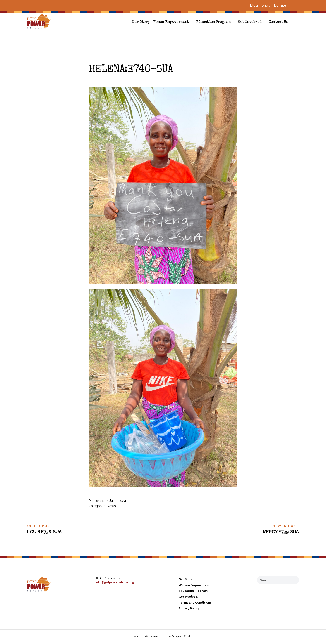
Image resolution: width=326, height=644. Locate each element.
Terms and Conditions (195, 603)
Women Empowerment (171, 22)
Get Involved (250, 22)
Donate (280, 5)
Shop (266, 5)
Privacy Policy (189, 608)
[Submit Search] (294, 580)
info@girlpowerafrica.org (115, 582)
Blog (254, 5)
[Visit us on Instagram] (297, 5)
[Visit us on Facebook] (292, 5)
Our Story (141, 22)
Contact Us (278, 22)
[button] (297, 22)
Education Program (213, 22)
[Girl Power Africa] (40, 22)
